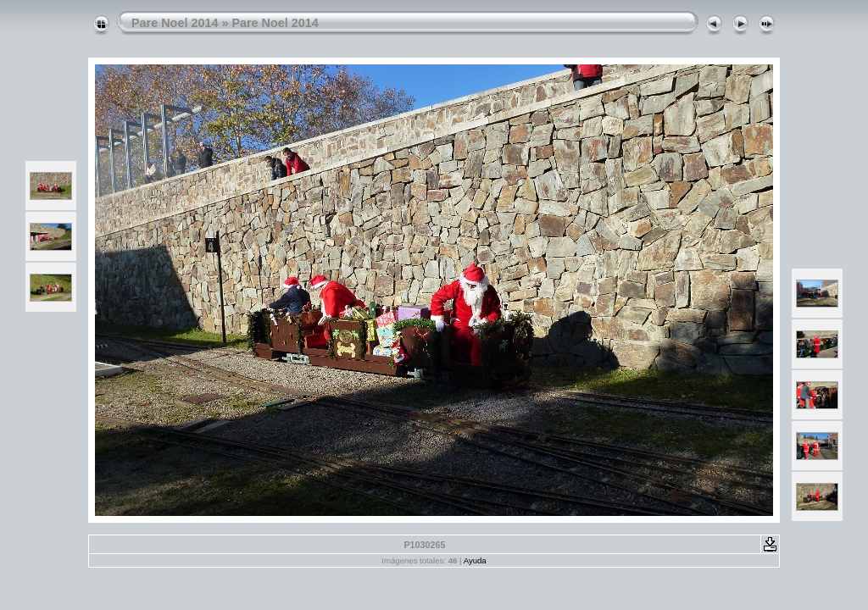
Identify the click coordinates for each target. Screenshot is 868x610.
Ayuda (475, 560)
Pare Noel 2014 (175, 23)
